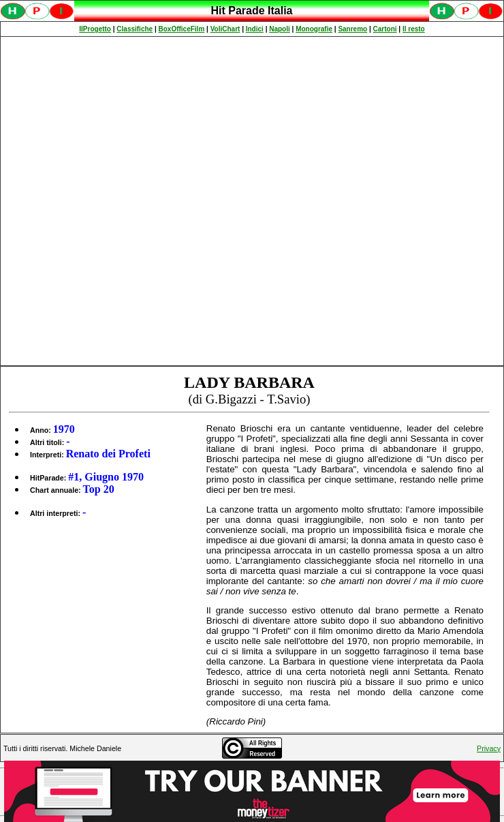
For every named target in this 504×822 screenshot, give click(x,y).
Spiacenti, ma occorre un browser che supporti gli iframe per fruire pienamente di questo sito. (252, 18)
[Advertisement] (162, 201)
